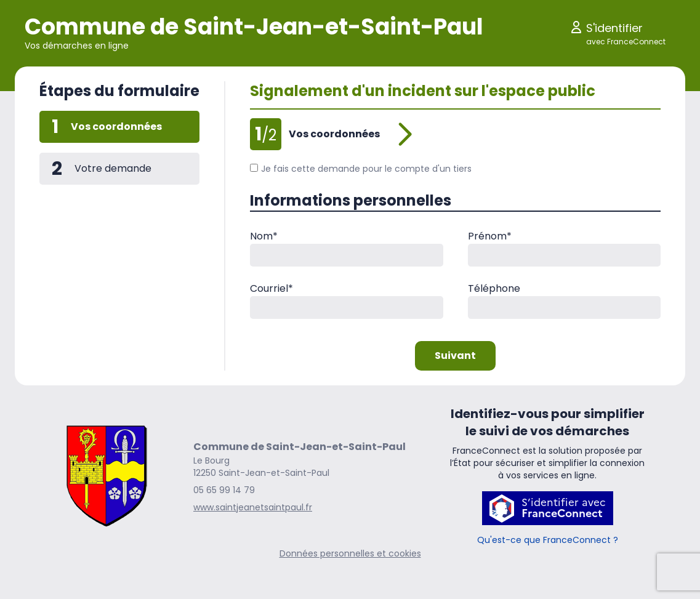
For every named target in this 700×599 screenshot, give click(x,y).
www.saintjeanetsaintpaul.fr (253, 507)
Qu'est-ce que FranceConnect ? (548, 540)
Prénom (490, 236)
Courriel (272, 288)
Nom (264, 236)
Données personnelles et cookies (350, 553)
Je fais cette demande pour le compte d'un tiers (361, 169)
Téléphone (494, 288)
